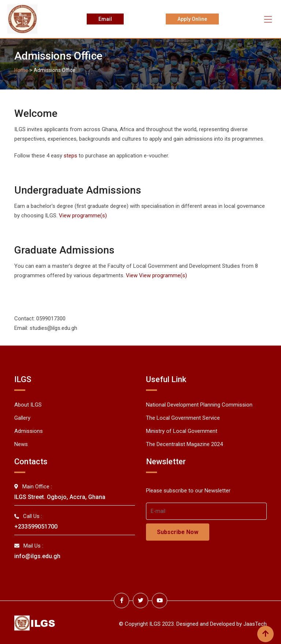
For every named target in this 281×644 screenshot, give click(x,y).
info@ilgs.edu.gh (37, 556)
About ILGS (28, 405)
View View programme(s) (156, 275)
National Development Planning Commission (199, 405)
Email (105, 19)
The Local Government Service (183, 418)
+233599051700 (36, 527)
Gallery (22, 418)
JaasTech (255, 623)
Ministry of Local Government (182, 431)
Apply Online (193, 19)
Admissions (29, 431)
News (21, 444)
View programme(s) (83, 216)
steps (71, 156)
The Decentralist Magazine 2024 (184, 444)
